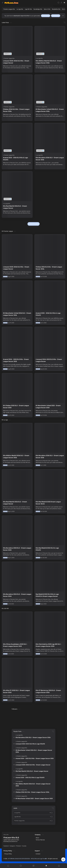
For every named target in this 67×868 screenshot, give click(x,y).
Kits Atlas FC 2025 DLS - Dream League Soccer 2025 (16, 691)
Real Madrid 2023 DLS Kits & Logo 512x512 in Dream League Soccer (47, 595)
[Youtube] (24, 846)
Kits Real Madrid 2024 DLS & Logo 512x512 (47, 549)
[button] (64, 3)
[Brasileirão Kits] (56, 9)
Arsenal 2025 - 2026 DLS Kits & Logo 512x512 (15, 159)
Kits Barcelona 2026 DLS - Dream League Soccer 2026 (50, 159)
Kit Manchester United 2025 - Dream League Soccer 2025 (48, 407)
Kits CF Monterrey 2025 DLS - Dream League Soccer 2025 (48, 691)
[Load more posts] (34, 224)
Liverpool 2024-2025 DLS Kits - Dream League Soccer (49, 360)
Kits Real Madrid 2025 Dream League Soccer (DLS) (48, 503)
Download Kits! (56, 16)
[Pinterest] (18, 846)
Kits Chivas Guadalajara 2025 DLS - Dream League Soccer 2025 (15, 645)
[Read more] (29, 276)
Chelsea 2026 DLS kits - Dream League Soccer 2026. (16, 110)
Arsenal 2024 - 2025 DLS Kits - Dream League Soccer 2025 (16, 360)
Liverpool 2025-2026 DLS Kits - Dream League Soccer (16, 62)
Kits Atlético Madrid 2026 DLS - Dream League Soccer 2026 (49, 62)
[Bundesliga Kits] (38, 9)
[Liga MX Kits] (28, 9)
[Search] (58, 3)
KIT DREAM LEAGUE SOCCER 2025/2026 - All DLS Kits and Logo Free (27, 859)
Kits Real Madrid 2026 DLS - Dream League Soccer (15, 207)
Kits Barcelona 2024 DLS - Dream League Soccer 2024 (17, 595)
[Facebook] (6, 846)
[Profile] (61, 3)
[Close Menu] (63, 16)
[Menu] (33, 866)
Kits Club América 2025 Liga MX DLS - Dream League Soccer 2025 (49, 645)
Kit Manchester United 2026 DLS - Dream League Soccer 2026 (50, 110)
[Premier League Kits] (9, 9)
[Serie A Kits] (47, 9)
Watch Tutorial (46, 16)
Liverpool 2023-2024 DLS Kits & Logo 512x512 (30, 744)
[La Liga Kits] (20, 9)
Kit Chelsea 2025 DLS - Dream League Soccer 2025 (16, 407)
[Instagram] (12, 846)
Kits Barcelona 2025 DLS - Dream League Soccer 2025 (17, 549)
